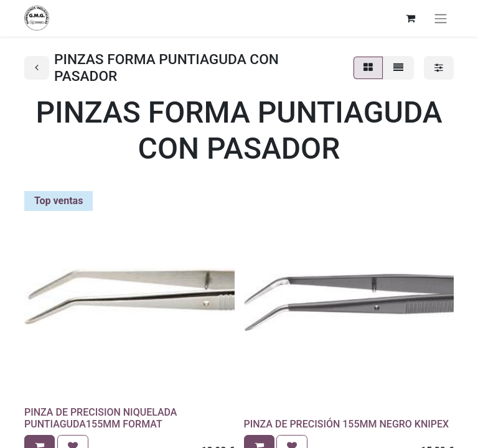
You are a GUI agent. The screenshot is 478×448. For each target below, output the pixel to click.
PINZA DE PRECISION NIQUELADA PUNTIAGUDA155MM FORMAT (101, 418)
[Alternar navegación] (441, 18)
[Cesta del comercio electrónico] (410, 18)
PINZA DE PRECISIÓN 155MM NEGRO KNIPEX (347, 424)
